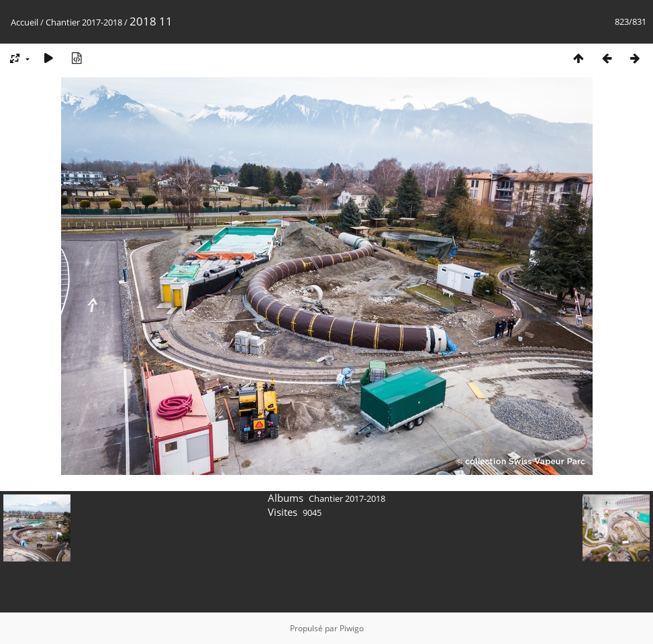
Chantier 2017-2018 (84, 22)
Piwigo (352, 628)
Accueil (24, 22)
